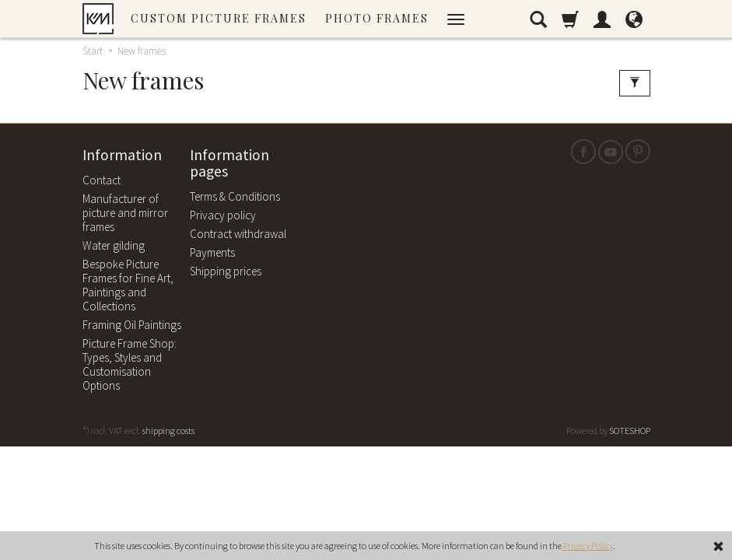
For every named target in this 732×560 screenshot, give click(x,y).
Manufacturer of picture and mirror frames (125, 213)
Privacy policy (223, 215)
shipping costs (168, 430)
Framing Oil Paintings (132, 325)
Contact (102, 180)
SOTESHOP (630, 430)
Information (122, 155)
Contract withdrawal (238, 234)
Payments (212, 252)
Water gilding (114, 245)
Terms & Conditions (235, 196)
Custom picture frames (219, 18)
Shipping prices (226, 271)
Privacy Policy (588, 546)
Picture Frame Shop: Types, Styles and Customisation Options (130, 364)
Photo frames (377, 18)
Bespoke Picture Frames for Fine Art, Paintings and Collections (128, 285)
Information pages (229, 164)
